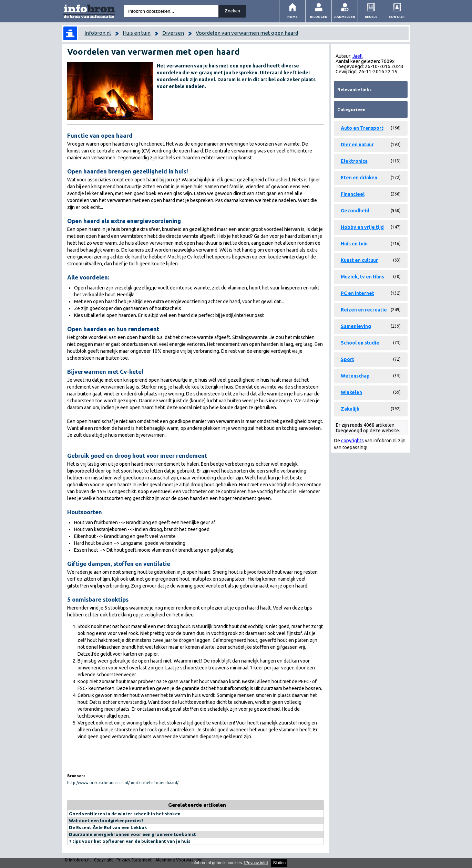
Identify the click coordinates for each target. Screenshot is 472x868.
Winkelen (351, 392)
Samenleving (356, 326)
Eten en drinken (359, 178)
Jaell (358, 56)
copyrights (352, 441)
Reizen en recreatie (364, 310)
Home (293, 17)
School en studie (360, 343)
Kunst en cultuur (359, 260)
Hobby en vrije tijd (362, 227)
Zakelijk (350, 409)
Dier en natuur (357, 145)
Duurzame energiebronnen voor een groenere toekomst (132, 834)
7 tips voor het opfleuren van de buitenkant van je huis (130, 841)
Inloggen (319, 17)
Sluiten (279, 863)
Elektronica (354, 161)
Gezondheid (355, 211)
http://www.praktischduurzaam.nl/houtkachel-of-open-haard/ (123, 783)
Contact (397, 17)
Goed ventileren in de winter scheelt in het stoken (125, 814)
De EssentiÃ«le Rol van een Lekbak (108, 827)
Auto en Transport (362, 128)
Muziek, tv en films (362, 277)
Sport (347, 359)
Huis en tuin (137, 33)
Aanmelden (345, 17)
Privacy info (256, 863)
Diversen (173, 33)
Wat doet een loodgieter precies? (106, 821)
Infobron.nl (98, 33)
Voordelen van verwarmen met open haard (247, 33)
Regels (371, 17)
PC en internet (357, 293)
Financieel (353, 194)
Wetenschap (355, 376)
